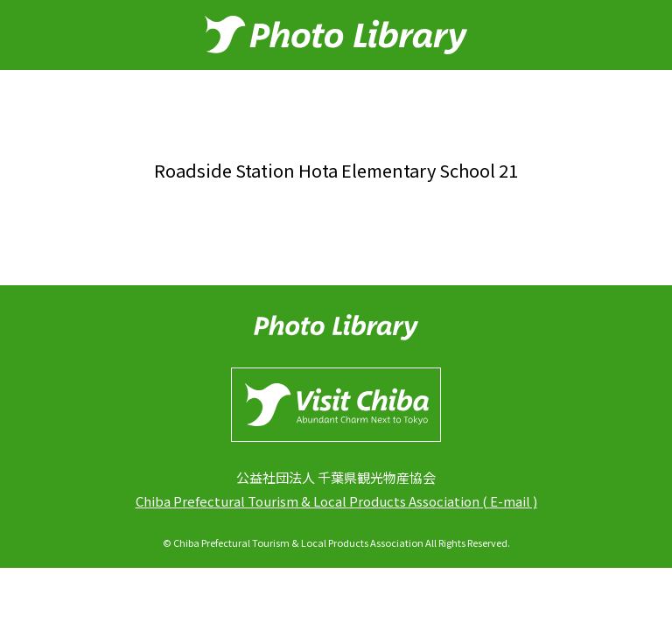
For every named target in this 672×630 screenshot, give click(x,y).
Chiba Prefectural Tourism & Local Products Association (308, 501)
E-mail (510, 501)
